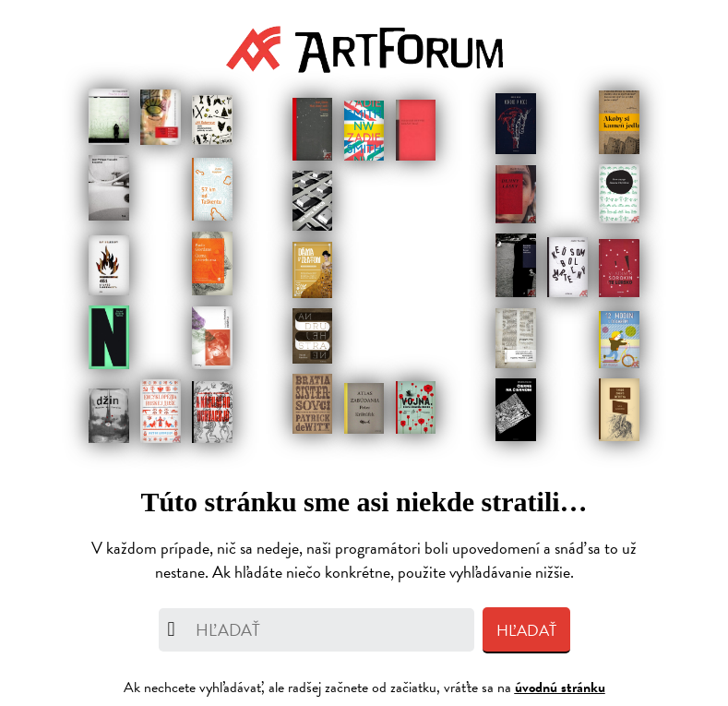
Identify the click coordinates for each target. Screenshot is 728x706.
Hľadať (526, 631)
